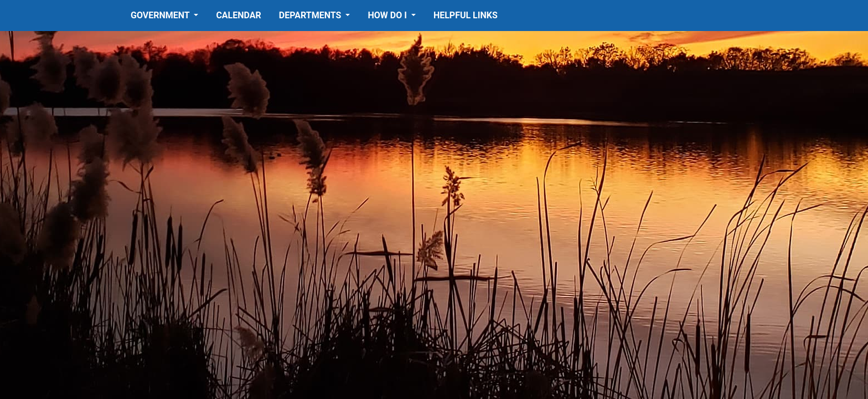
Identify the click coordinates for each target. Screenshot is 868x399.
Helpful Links (466, 15)
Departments (311, 15)
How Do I (388, 15)
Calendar (238, 15)
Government (161, 15)
